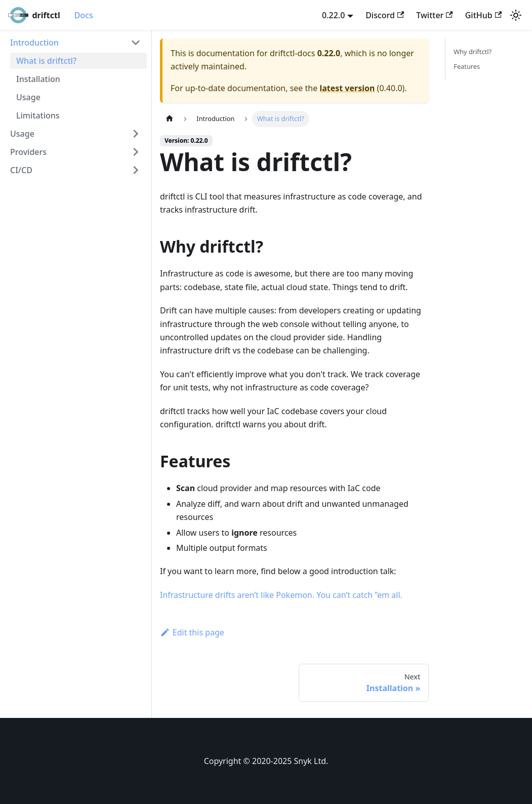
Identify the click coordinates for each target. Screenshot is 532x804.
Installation (38, 79)
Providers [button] (28, 152)
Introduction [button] (34, 43)
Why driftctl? (473, 52)
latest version (347, 88)
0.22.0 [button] (333, 15)
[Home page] (170, 119)
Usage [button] (22, 134)
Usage (28, 97)
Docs (84, 15)
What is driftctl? (46, 61)
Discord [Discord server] (385, 15)
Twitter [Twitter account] (434, 15)
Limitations (38, 115)
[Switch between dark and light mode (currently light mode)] (516, 15)
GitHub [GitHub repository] (483, 15)
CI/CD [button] (21, 170)
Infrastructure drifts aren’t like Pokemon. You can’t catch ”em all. (281, 595)
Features (467, 66)
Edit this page (192, 632)
